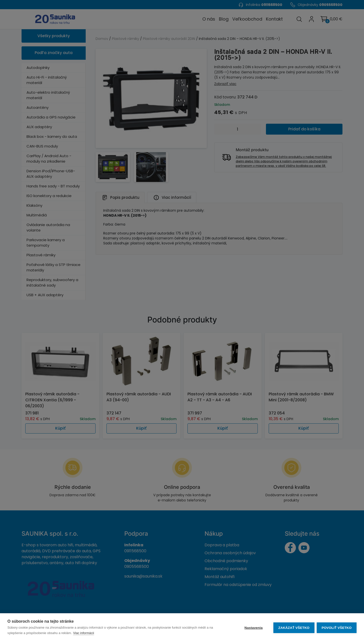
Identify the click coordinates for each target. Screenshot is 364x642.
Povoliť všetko (337, 628)
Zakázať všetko (294, 628)
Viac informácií (84, 633)
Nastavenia (253, 628)
